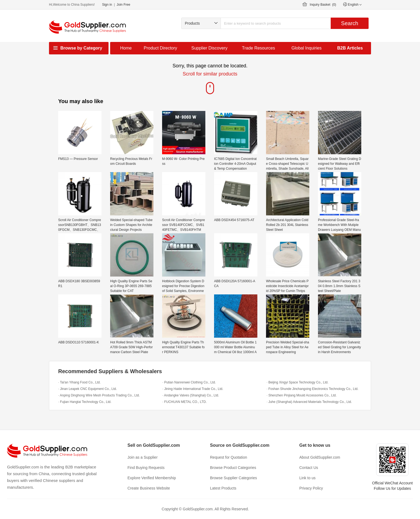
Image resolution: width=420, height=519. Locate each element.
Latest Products (223, 488)
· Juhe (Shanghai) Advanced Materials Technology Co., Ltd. (309, 402)
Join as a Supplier (142, 457)
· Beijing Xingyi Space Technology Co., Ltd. (298, 382)
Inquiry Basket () (323, 5)
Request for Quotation (229, 457)
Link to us (307, 478)
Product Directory (160, 48)
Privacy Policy (311, 488)
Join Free (123, 5)
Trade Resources (258, 48)
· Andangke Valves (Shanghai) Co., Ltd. (191, 395)
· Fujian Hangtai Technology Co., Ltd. (85, 402)
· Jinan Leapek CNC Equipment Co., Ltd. (88, 389)
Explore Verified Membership (152, 478)
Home (126, 48)
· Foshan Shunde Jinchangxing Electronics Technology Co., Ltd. (312, 389)
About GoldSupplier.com (320, 457)
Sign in (107, 5)
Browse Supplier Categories (234, 478)
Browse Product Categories (233, 468)
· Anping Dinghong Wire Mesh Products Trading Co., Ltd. (99, 395)
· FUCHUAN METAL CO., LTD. (185, 402)
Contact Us (309, 468)
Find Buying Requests (146, 468)
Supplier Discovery (209, 48)
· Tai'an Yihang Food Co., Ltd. (79, 382)
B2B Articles (350, 48)
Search (350, 23)
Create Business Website (149, 488)
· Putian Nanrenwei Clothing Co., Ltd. (189, 382)
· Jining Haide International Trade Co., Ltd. (193, 389)
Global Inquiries (306, 48)
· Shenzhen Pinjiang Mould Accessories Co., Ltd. (302, 395)
